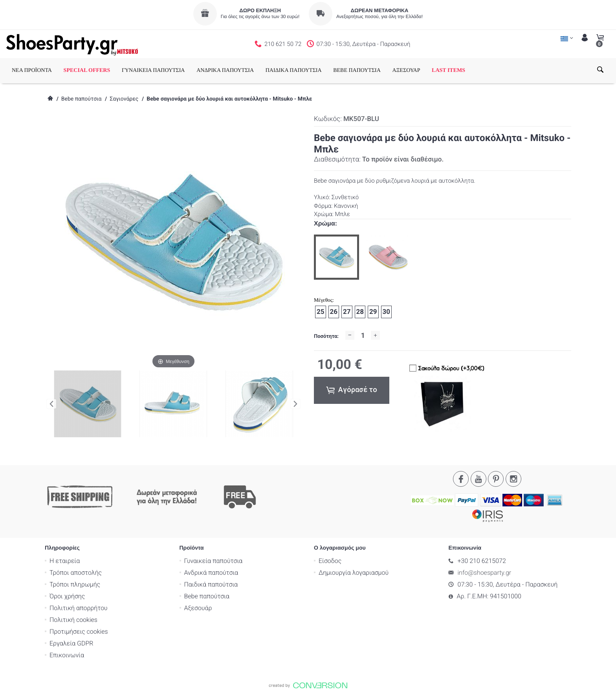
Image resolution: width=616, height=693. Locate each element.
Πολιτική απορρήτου (79, 608)
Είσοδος (330, 561)
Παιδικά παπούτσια (211, 584)
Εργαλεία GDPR (71, 643)
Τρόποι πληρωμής (75, 584)
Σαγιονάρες (124, 99)
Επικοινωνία (67, 655)
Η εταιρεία (65, 561)
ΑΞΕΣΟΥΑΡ (406, 71)
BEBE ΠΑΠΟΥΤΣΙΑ (357, 71)
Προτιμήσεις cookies (79, 632)
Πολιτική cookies (73, 620)
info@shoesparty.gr (485, 573)
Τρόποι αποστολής (76, 573)
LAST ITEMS (448, 71)
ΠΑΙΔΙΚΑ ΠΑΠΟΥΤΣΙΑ (294, 71)
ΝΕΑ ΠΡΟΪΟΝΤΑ (32, 71)
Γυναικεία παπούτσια (214, 561)
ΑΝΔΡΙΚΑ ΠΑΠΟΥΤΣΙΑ (225, 71)
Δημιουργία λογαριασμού (354, 573)
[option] (336, 257)
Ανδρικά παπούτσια (211, 573)
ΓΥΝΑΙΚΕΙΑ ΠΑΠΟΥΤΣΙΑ (153, 71)
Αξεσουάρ (198, 608)
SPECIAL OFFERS (87, 71)
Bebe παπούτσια (82, 99)
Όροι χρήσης (67, 596)
